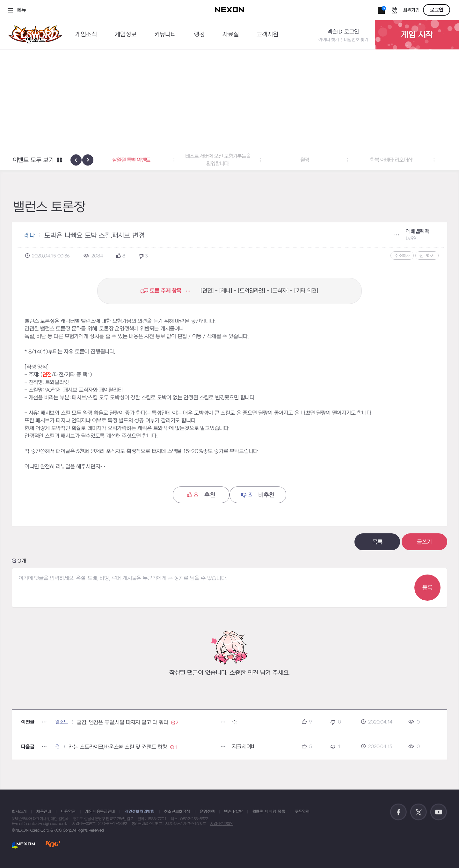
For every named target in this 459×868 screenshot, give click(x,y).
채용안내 (44, 812)
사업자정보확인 (222, 824)
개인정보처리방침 (140, 812)
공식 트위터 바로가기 (419, 812)
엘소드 (33, 35)
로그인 (437, 10)
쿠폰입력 (302, 812)
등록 (427, 588)
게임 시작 (417, 35)
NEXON (23, 845)
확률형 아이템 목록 (269, 812)
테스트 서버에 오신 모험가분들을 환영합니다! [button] (230, 160)
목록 (377, 542)
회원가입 (411, 10)
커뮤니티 (165, 35)
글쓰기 (424, 542)
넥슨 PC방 (233, 812)
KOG (53, 845)
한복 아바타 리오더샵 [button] (403, 160)
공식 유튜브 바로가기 (439, 812)
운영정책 (207, 812)
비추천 (258, 495)
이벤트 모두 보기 (33, 160)
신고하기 (427, 256)
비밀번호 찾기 (356, 40)
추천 (201, 495)
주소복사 (402, 256)
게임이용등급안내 (100, 812)
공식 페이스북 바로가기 (398, 812)
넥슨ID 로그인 (343, 32)
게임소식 (86, 35)
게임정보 (126, 35)
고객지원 (267, 35)
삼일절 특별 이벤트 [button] (143, 160)
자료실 (231, 35)
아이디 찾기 (329, 40)
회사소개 (19, 812)
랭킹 (199, 35)
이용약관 (68, 812)
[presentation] (76, 160)
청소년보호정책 (177, 812)
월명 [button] (316, 160)
